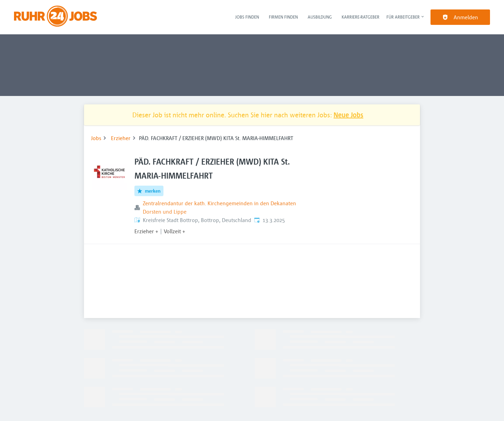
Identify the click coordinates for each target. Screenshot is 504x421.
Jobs (96, 138)
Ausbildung (320, 17)
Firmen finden (283, 17)
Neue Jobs (348, 115)
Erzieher (121, 138)
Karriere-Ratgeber (360, 17)
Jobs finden (247, 17)
